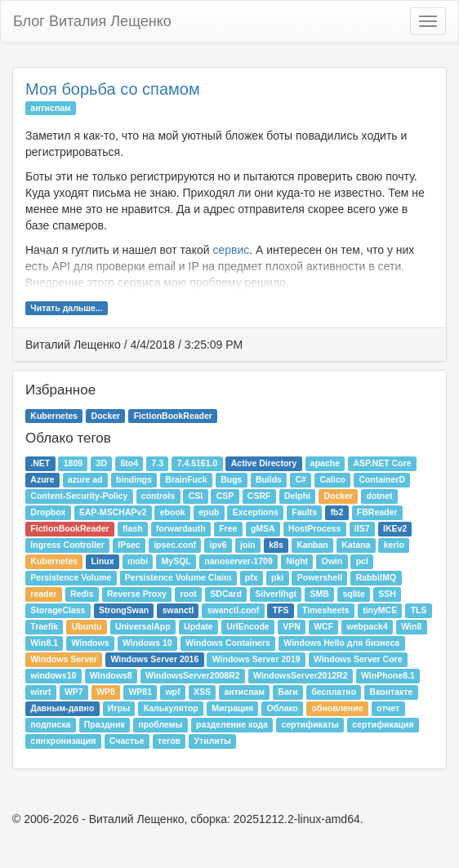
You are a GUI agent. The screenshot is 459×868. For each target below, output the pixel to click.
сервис (231, 250)
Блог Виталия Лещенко (92, 21)
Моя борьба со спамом (113, 89)
